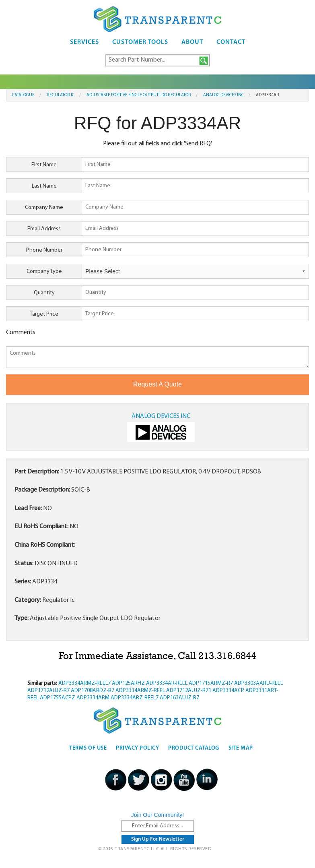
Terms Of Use (88, 748)
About (192, 42)
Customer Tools (140, 42)
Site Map (241, 748)
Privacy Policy (137, 748)
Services (84, 42)
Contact (231, 42)
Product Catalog (194, 748)
